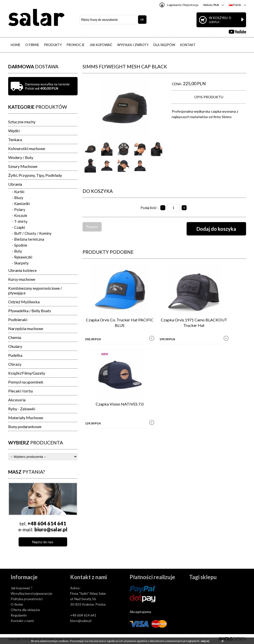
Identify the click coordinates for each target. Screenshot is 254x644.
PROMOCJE (76, 45)
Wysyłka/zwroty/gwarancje (31, 593)
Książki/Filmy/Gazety (27, 373)
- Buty (17, 251)
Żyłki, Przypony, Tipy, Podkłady (35, 175)
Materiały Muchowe (26, 418)
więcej (205, 641)
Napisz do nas (43, 542)
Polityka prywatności (27, 599)
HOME (15, 45)
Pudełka (15, 355)
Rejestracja (191, 5)
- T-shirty (20, 221)
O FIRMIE (32, 45)
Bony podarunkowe (25, 426)
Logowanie (174, 5)
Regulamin (19, 615)
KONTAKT (188, 45)
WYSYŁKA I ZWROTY (133, 45)
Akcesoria (17, 400)
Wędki (14, 131)
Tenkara (15, 140)
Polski (235, 5)
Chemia (15, 337)
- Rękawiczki (22, 257)
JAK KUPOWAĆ (101, 45)
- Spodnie (20, 245)
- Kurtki (18, 192)
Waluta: (211, 5)
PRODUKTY (53, 45)
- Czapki (18, 227)
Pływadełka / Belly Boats (30, 311)
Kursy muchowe (22, 279)
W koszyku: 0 (226, 20)
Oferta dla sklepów (25, 610)
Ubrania (15, 184)
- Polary (19, 209)
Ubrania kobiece (22, 270)
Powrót (92, 227)
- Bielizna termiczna (28, 239)
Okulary (15, 346)
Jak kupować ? (22, 588)
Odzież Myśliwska (24, 302)
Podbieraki (18, 320)
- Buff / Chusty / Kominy (32, 233)
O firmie (17, 604)
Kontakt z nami (22, 621)
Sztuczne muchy (22, 122)
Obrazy (15, 364)
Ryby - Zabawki (22, 409)
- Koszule (20, 215)
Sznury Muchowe (23, 166)
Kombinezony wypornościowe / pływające (35, 290)
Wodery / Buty (21, 157)
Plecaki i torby (21, 391)
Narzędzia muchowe (26, 328)
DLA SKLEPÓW (164, 45)
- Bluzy (18, 198)
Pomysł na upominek (26, 382)
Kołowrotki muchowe (27, 148)
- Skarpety (20, 263)
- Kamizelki (21, 204)
